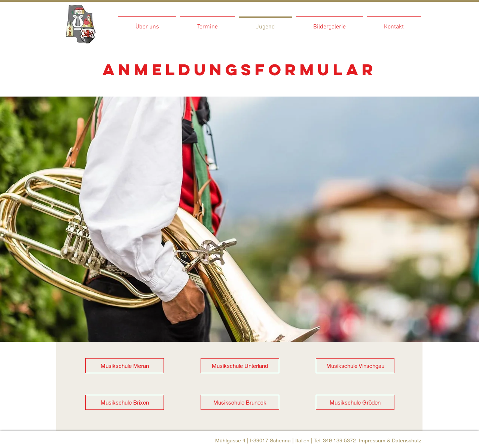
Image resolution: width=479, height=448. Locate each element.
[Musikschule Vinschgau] (355, 366)
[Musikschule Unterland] (240, 366)
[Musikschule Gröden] (355, 402)
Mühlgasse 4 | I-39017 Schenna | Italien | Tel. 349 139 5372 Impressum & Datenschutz (318, 441)
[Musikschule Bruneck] (240, 402)
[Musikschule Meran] (125, 366)
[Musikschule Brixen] (125, 402)
